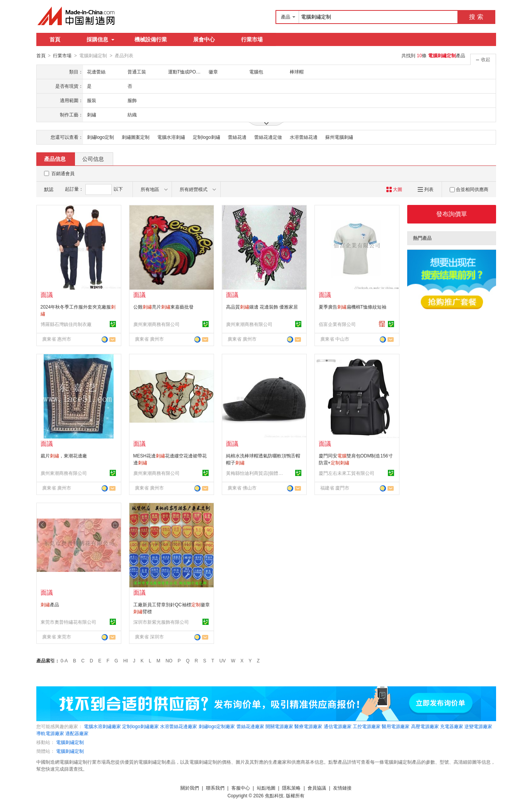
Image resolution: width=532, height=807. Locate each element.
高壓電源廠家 (425, 726)
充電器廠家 (452, 726)
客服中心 (241, 788)
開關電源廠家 (279, 726)
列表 (426, 189)
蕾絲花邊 (237, 137)
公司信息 (93, 159)
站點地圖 (266, 788)
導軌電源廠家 (50, 733)
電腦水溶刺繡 (171, 137)
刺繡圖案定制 (136, 137)
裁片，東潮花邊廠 (64, 456)
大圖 (394, 189)
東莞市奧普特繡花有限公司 (68, 622)
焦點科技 (274, 795)
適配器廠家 (77, 733)
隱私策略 (291, 788)
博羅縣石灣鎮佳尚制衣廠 (66, 324)
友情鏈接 (342, 788)
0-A (64, 660)
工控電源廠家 (367, 726)
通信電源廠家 (338, 726)
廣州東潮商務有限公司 (156, 324)
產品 (50, 604)
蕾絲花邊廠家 (250, 726)
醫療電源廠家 (308, 726)
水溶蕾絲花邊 (304, 137)
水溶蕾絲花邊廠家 (178, 726)
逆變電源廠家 (478, 726)
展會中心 (204, 39)
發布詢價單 (452, 214)
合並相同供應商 (469, 189)
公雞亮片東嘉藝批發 (163, 307)
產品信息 (55, 159)
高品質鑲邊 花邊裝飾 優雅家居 (262, 307)
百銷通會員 (63, 173)
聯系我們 (215, 788)
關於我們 (190, 788)
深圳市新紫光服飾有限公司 (161, 622)
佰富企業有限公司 (337, 324)
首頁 (55, 39)
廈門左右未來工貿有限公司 (347, 473)
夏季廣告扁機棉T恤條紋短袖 (353, 307)
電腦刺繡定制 (70, 742)
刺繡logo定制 (101, 137)
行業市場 (252, 39)
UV (223, 660)
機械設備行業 (151, 39)
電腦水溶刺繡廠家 (102, 726)
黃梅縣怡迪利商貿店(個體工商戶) (255, 473)
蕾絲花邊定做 (268, 137)
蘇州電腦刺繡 (339, 137)
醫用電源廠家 (396, 726)
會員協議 (317, 788)
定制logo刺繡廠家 (140, 726)
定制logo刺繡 (207, 137)
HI (126, 660)
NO (169, 660)
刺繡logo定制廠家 (217, 726)
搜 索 (476, 17)
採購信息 (100, 39)
